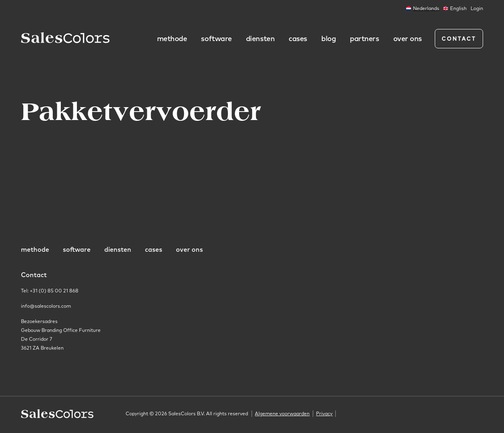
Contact (459, 39)
